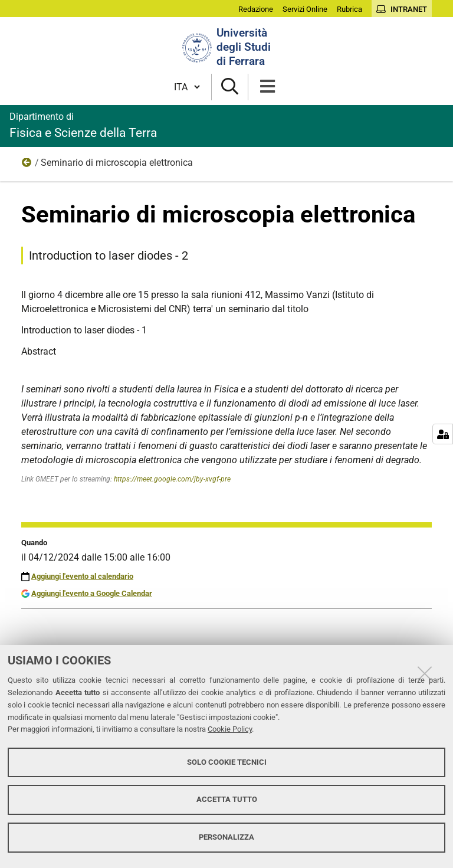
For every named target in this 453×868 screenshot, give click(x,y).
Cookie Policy (230, 729)
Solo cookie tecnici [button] (227, 762)
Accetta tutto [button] (227, 799)
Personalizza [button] (226, 837)
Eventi (27, 165)
